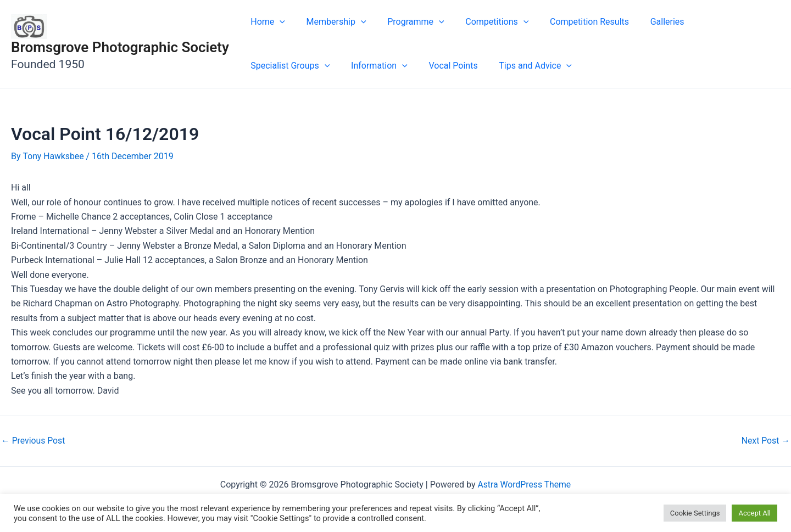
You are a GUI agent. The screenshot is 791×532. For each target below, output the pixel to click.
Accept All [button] (754, 513)
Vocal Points (347, 66)
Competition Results (573, 22)
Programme (407, 22)
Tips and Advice (426, 66)
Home (266, 22)
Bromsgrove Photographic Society (120, 47)
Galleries (647, 22)
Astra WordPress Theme (524, 484)
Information (277, 66)
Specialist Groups (721, 22)
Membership (331, 22)
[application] (278, 22)
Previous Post (34, 440)
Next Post (765, 440)
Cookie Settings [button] (695, 513)
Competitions (484, 22)
